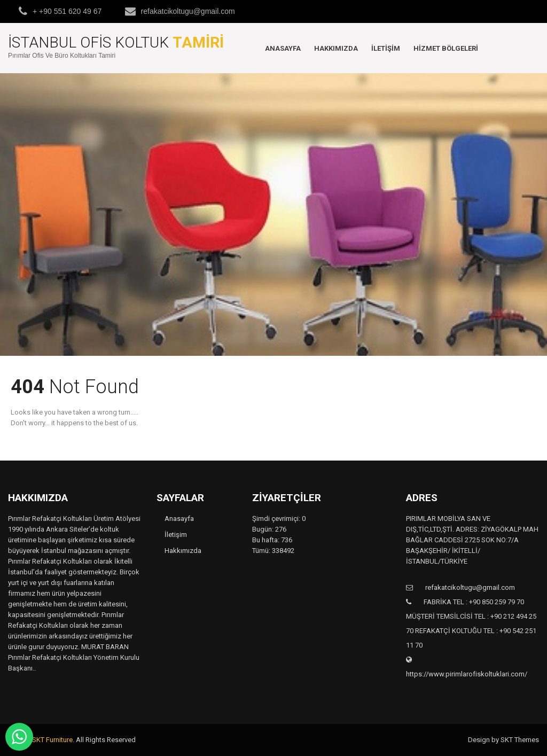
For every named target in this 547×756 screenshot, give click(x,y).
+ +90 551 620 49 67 (67, 11)
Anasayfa (283, 48)
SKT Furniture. (53, 740)
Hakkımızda (336, 48)
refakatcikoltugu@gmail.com (188, 11)
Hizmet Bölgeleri (446, 48)
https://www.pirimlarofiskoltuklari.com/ (467, 674)
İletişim (386, 48)
